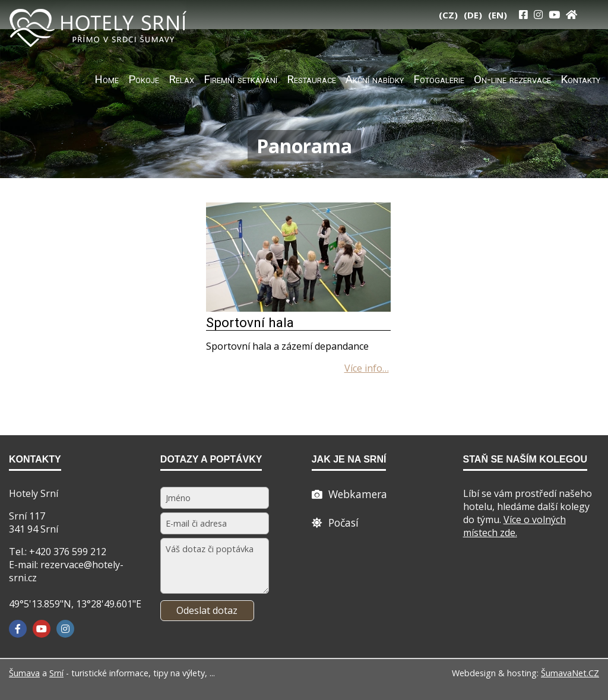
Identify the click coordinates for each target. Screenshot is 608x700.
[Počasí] (335, 522)
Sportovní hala (250, 322)
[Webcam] (349, 494)
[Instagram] (538, 15)
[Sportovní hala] (298, 308)
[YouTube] (554, 15)
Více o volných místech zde (514, 526)
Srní (56, 673)
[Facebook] (18, 629)
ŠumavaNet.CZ (570, 673)
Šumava (24, 673)
